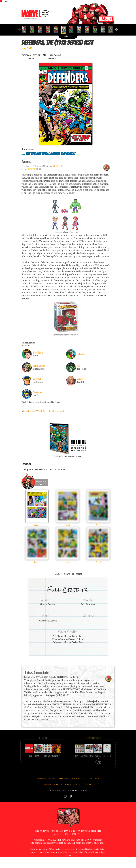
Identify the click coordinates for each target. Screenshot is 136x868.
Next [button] (116, 30)
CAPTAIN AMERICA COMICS (47, 785)
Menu (6, 1)
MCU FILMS (65, 791)
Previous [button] (20, 30)
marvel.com (83, 797)
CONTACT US (88, 791)
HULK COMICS (64, 785)
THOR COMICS (94, 785)
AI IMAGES (47, 791)
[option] (25, 29)
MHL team (76, 850)
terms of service (72, 797)
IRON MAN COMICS (79, 785)
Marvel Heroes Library (54, 838)
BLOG (56, 791)
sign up (52, 797)
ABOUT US (76, 791)
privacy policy (61, 797)
